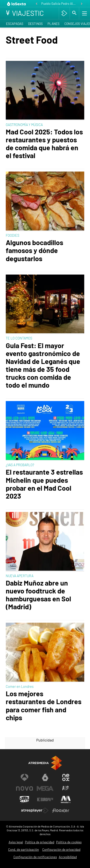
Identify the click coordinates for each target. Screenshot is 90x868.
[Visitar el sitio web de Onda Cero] (24, 799)
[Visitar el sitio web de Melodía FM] (66, 799)
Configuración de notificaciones (35, 857)
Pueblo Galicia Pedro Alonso (60, 4)
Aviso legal (16, 842)
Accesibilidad (68, 857)
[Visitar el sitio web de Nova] (24, 788)
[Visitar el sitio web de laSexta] (45, 777)
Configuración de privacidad (61, 850)
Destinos (35, 24)
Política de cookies (69, 842)
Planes (54, 24)
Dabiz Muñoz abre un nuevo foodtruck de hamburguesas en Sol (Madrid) (38, 595)
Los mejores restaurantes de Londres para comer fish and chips (44, 705)
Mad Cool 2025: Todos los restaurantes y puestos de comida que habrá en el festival (44, 144)
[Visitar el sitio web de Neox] (66, 777)
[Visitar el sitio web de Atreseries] (66, 788)
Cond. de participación (24, 850)
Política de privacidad (40, 842)
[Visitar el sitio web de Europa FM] (45, 799)
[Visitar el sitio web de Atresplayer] (35, 811)
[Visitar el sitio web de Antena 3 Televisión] (24, 777)
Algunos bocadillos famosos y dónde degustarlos (34, 250)
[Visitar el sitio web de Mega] (45, 788)
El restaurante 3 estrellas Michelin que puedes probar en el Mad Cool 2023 (44, 484)
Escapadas (15, 24)
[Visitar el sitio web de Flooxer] (61, 811)
